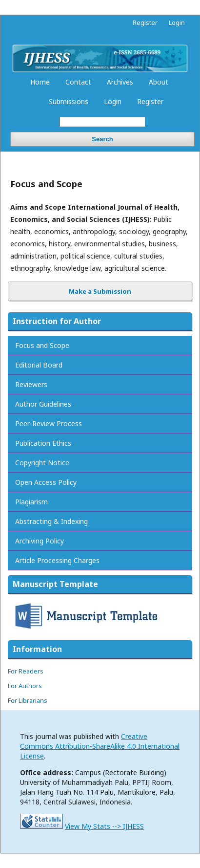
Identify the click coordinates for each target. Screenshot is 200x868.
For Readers (26, 671)
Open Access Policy (46, 482)
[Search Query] (102, 122)
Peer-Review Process (49, 423)
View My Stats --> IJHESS (104, 826)
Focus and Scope (42, 345)
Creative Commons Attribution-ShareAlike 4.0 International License (100, 746)
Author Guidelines (43, 404)
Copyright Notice (42, 463)
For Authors (25, 686)
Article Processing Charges (57, 560)
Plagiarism (31, 502)
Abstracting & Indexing (51, 521)
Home (40, 82)
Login (113, 101)
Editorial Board (39, 365)
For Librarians (28, 700)
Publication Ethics (43, 443)
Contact (78, 82)
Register (150, 101)
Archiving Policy (40, 541)
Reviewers (31, 384)
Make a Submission (100, 291)
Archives (120, 82)
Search (102, 139)
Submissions (69, 101)
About (159, 82)
